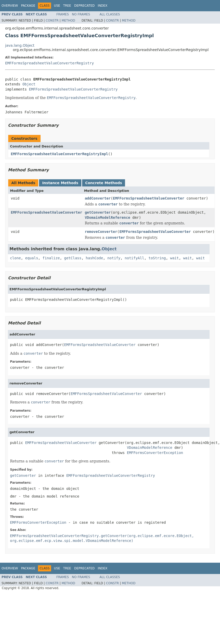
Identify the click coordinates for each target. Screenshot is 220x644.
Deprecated (84, 6)
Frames (63, 14)
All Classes (110, 14)
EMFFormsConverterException (155, 453)
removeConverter (101, 232)
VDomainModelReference (107, 217)
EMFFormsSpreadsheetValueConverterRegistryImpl (59, 154)
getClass (73, 258)
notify (114, 258)
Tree (67, 6)
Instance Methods (60, 183)
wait (175, 258)
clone (15, 258)
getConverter (98, 212)
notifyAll (135, 258)
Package (28, 6)
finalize (51, 258)
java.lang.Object (20, 45)
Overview (10, 6)
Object (29, 84)
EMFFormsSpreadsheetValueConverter (149, 198)
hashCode (94, 258)
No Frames (81, 14)
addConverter (98, 198)
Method (68, 21)
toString (157, 258)
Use (57, 6)
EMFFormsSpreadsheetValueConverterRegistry (50, 63)
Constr (52, 21)
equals (32, 258)
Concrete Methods (104, 183)
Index (103, 6)
